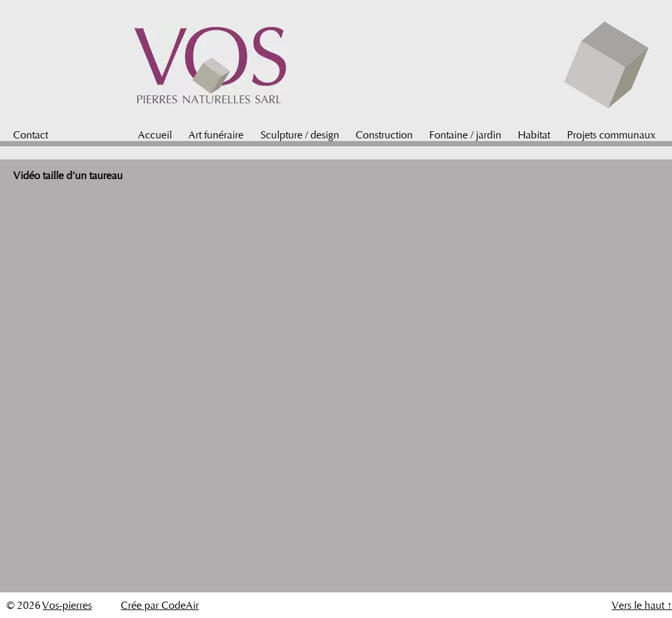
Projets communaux (611, 135)
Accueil (155, 135)
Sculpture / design (300, 135)
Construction (384, 135)
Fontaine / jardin (465, 135)
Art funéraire (216, 135)
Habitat (534, 135)
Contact (31, 135)
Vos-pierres (67, 605)
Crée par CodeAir (160, 605)
